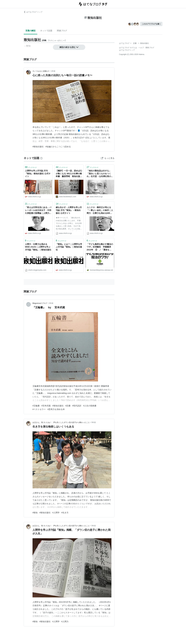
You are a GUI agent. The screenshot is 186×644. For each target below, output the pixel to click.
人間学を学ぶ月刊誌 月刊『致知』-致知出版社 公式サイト (38, 173)
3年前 (51, 303)
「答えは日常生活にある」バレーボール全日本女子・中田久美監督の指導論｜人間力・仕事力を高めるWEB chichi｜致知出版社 (38, 210)
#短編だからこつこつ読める (58, 147)
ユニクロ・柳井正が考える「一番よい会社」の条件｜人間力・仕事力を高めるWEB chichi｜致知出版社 (100, 210)
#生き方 (65, 513)
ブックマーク (31, 167)
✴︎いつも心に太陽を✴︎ (41, 71)
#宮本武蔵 (46, 406)
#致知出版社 (38, 147)
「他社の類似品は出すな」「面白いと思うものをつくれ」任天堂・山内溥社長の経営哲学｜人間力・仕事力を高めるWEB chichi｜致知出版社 (100, 174)
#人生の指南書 (90, 406)
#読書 (68, 406)
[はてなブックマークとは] (41, 158)
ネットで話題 (46, 31)
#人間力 (65, 621)
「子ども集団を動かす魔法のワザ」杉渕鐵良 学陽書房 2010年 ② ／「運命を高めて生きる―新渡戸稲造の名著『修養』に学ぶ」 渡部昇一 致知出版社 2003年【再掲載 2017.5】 (100, 247)
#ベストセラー (39, 409)
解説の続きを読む (69, 47)
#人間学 (56, 513)
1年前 (53, 71)
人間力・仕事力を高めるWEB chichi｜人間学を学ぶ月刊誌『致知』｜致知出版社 (38, 247)
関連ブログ (62, 31)
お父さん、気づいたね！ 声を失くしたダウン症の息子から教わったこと (61, 422)
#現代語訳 (77, 406)
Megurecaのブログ (40, 303)
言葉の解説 (30, 31)
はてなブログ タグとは (128, 48)
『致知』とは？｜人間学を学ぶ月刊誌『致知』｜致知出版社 (69, 247)
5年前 (94, 422)
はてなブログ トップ (33, 12)
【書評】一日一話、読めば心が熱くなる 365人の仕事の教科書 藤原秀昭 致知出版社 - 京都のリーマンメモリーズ (69, 174)
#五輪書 (36, 406)
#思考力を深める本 (56, 409)
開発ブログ (150, 48)
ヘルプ (141, 48)
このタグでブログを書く (151, 24)
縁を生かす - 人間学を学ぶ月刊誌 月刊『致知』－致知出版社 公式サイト (69, 210)
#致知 (35, 513)
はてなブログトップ (127, 50)
